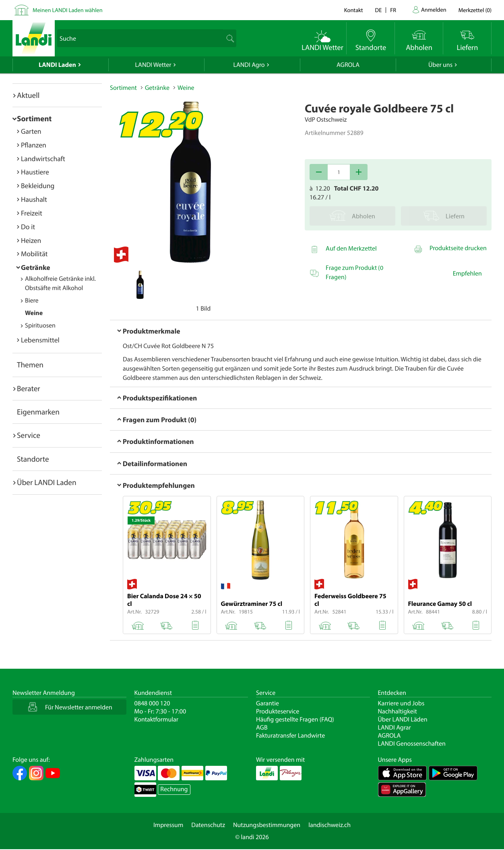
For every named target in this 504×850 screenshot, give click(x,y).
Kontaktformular (157, 719)
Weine (34, 313)
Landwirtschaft (43, 159)
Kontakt (354, 10)
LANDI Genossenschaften (412, 744)
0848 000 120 (152, 703)
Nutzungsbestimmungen (267, 825)
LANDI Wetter (153, 65)
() (475, 10)
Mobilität (34, 254)
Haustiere (35, 172)
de (379, 10)
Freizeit (32, 213)
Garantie (267, 703)
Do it (28, 227)
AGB (262, 728)
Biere (32, 301)
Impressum (168, 825)
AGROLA (348, 65)
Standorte (33, 459)
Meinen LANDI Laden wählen (68, 10)
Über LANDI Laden (47, 482)
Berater (29, 388)
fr (393, 10)
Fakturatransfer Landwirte (290, 736)
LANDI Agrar (395, 728)
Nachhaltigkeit (398, 711)
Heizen (31, 240)
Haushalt (34, 199)
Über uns (440, 65)
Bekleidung (38, 186)
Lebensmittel (40, 340)
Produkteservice (278, 711)
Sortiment (34, 118)
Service (29, 435)
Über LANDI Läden (403, 719)
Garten (31, 131)
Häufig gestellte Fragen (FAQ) (295, 719)
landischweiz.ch (329, 825)
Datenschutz (208, 825)
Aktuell (28, 95)
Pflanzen (34, 145)
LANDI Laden (57, 65)
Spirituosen (40, 325)
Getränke (36, 267)
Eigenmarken (38, 412)
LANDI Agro (249, 65)
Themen (30, 365)
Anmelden (434, 9)
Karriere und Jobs (401, 703)
